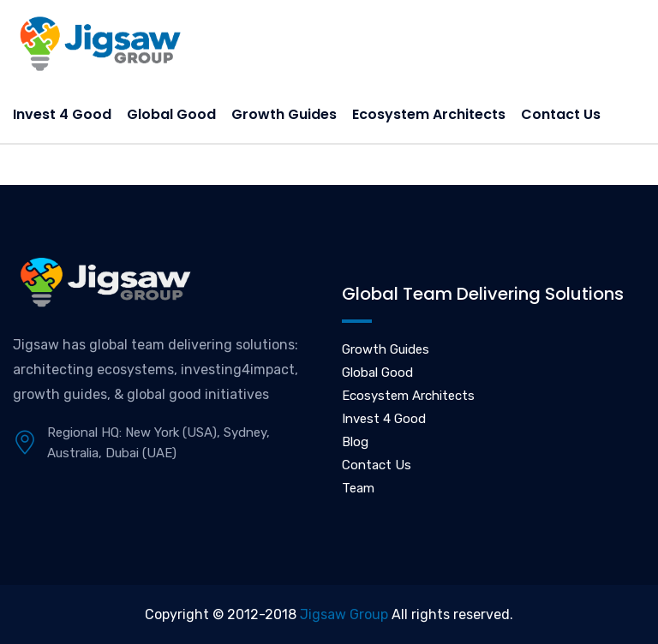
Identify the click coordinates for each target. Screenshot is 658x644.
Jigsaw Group (344, 614)
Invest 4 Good (62, 114)
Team (358, 488)
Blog (355, 442)
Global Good (171, 114)
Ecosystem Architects (429, 114)
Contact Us (561, 114)
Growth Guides (284, 114)
